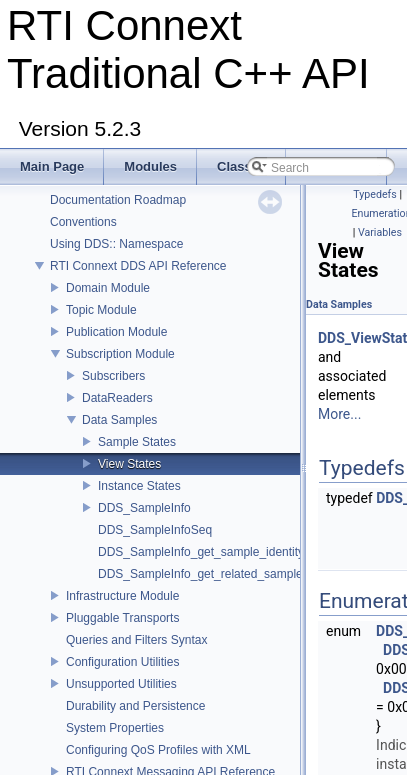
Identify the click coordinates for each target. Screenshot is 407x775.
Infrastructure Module (122, 596)
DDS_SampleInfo (144, 508)
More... (339, 414)
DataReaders (117, 398)
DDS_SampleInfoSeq (155, 530)
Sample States (137, 442)
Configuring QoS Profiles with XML (158, 750)
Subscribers (113, 376)
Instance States (139, 486)
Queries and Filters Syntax (136, 640)
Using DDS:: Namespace (116, 244)
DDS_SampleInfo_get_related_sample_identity (223, 574)
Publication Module (116, 332)
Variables (380, 232)
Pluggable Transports (122, 618)
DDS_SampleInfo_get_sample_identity (201, 552)
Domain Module (108, 288)
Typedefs (375, 194)
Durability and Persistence (135, 706)
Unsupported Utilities (121, 684)
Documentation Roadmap (118, 200)
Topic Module (101, 310)
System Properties (115, 728)
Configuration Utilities (122, 662)
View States (129, 464)
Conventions (83, 222)
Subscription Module (120, 354)
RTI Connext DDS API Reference (138, 266)
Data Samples (119, 420)
